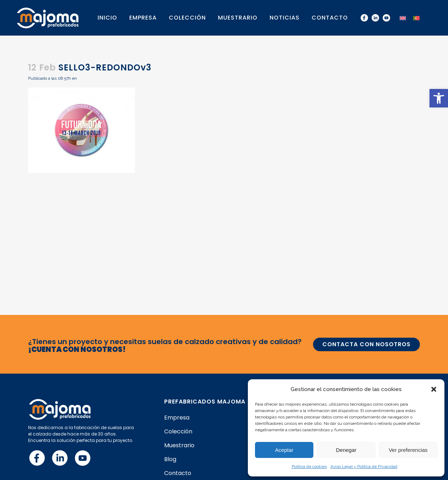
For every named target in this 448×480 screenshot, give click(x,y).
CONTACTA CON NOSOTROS (366, 344)
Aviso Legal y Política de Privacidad (364, 466)
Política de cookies (309, 466)
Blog (170, 459)
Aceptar (284, 450)
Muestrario (179, 445)
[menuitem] (403, 18)
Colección (178, 432)
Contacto (178, 473)
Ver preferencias (408, 450)
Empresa (177, 418)
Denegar (346, 450)
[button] (439, 98)
